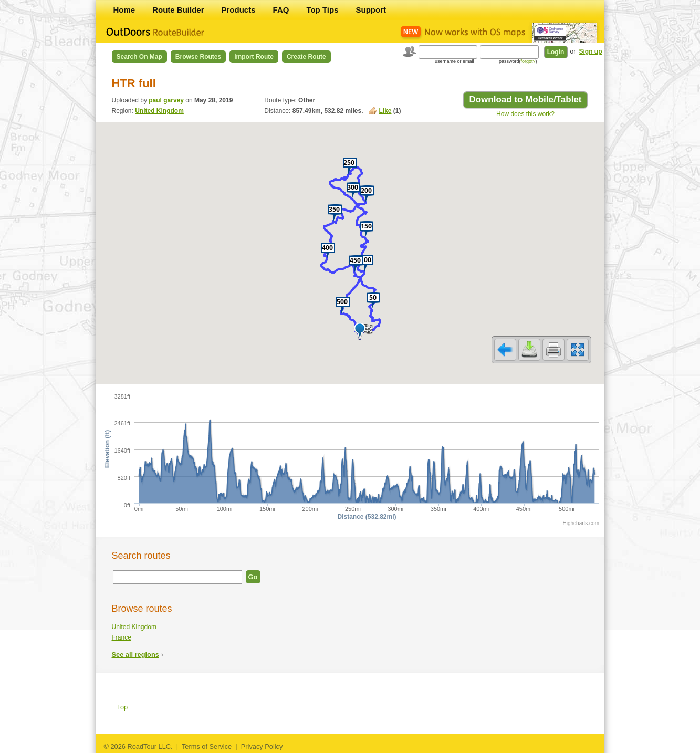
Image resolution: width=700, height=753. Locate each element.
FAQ (281, 10)
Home (124, 10)
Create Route (306, 57)
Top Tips (322, 10)
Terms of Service (207, 746)
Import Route (254, 57)
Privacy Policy (262, 746)
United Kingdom (159, 111)
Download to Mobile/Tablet (525, 100)
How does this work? (525, 114)
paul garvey (166, 100)
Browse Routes (198, 57)
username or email (455, 61)
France (122, 637)
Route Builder (178, 10)
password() (518, 61)
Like (385, 111)
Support (371, 10)
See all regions (135, 655)
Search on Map (139, 57)
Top (123, 707)
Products (239, 10)
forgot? (528, 61)
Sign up (591, 51)
